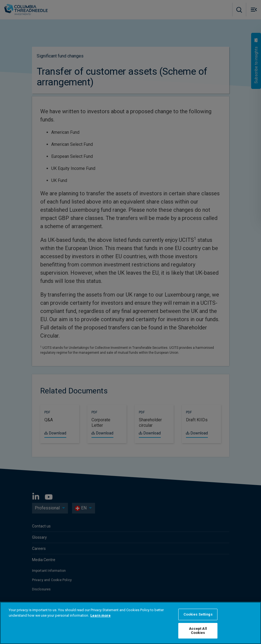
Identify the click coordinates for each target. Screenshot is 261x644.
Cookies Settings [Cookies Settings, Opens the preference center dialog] (198, 614)
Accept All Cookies (198, 631)
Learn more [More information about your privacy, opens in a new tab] (101, 615)
